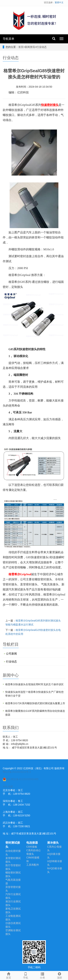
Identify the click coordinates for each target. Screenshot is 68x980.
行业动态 (42, 47)
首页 (21, 47)
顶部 (59, 975)
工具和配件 (33, 865)
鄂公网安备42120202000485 (21, 779)
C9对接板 (32, 847)
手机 (26, 975)
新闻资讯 (30, 47)
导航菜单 (9, 39)
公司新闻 (11, 654)
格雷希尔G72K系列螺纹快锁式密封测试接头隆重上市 (35, 703)
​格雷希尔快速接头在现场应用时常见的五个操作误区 (34, 684)
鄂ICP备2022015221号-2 (17, 772)
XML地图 (8, 787)
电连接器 (32, 843)
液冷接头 (53, 843)
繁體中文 (59, 3)
